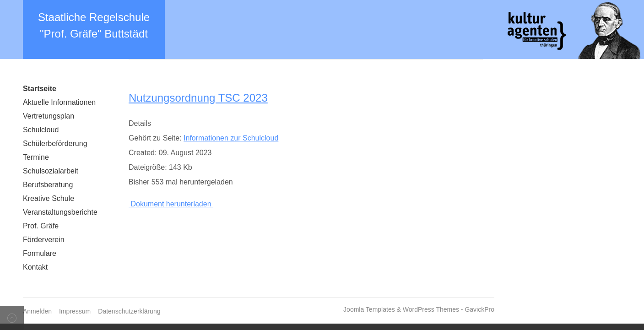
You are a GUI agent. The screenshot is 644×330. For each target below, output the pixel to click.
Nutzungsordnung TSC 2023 (198, 98)
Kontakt (35, 267)
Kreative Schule (49, 198)
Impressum (75, 311)
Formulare (40, 253)
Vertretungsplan (49, 116)
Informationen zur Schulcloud (231, 138)
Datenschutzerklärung (129, 311)
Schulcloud (41, 130)
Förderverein (44, 240)
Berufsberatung (48, 185)
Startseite (40, 89)
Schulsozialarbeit (51, 171)
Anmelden (37, 311)
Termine (36, 157)
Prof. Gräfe (41, 226)
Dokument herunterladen (171, 204)
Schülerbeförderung (55, 143)
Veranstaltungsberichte (60, 212)
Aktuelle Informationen (59, 102)
